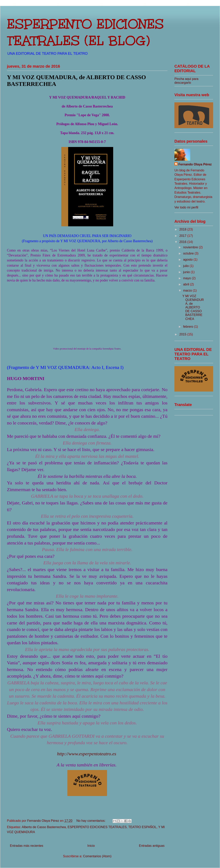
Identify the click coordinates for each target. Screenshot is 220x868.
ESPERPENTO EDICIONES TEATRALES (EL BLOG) (85, 32)
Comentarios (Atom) (97, 856)
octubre (189, 253)
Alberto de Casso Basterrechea (44, 827)
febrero (189, 327)
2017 (183, 236)
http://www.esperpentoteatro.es (87, 754)
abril (187, 284)
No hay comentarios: (91, 821)
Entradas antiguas (152, 846)
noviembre (191, 247)
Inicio (91, 846)
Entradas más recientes (27, 846)
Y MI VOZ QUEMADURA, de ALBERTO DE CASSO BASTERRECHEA (193, 307)
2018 (183, 229)
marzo (188, 290)
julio (186, 266)
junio (187, 272)
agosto (188, 260)
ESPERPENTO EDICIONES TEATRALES (97, 827)
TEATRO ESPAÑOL (142, 827)
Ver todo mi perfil (186, 207)
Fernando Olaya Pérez (195, 164)
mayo (187, 278)
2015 (183, 334)
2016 (183, 242)
